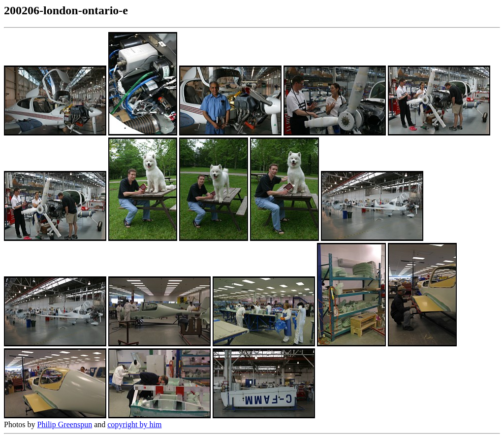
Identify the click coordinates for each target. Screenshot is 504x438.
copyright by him (134, 424)
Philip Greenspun (65, 424)
